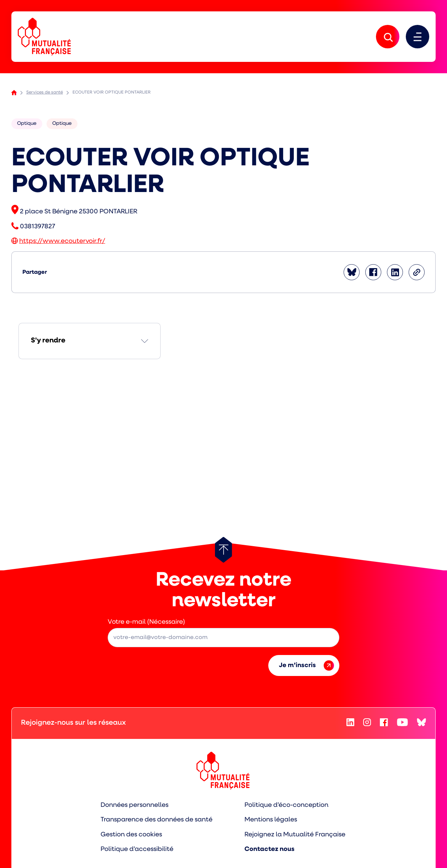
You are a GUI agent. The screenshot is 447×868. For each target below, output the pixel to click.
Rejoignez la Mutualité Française (295, 835)
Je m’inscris (306, 665)
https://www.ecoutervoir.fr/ (62, 241)
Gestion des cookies (131, 835)
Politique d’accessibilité (137, 849)
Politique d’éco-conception (286, 805)
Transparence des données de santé (157, 820)
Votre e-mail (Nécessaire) (146, 622)
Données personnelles (134, 805)
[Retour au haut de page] (223, 550)
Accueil (14, 93)
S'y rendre (48, 341)
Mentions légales (271, 820)
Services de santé (45, 92)
